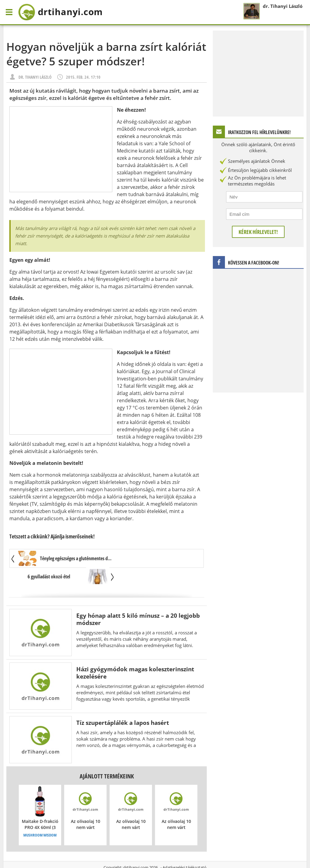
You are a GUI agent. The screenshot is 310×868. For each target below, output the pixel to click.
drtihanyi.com (136, 850)
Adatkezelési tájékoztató (185, 850)
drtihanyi (65, 12)
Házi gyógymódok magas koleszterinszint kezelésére (135, 655)
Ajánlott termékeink (107, 758)
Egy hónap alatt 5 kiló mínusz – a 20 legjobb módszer (138, 601)
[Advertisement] (61, 149)
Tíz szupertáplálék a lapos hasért (123, 705)
